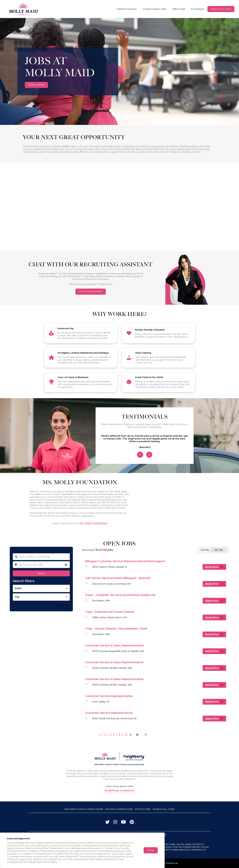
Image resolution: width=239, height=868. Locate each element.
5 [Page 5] (111, 734)
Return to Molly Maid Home (84, 809)
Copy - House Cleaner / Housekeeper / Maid (116, 629)
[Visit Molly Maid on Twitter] (107, 823)
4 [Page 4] (108, 734)
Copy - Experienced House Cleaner (110, 612)
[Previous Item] (140, 455)
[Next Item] (149, 455)
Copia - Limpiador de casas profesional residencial (120, 595)
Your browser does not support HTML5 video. (120, 71)
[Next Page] (131, 735)
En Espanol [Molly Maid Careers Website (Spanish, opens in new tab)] (198, 9)
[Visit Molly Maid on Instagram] (115, 823)
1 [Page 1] (99, 734)
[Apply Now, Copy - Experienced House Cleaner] (214, 617)
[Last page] (137, 735)
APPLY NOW (36, 85)
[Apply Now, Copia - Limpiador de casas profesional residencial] (214, 601)
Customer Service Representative (109, 696)
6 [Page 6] (114, 734)
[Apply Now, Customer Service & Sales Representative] (214, 651)
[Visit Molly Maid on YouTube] (123, 823)
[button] (66, 565)
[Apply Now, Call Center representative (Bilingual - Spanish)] (214, 584)
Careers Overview (127, 9)
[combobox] (41, 565)
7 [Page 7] (117, 734)
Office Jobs (179, 9)
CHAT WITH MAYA (91, 292)
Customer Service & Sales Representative (114, 645)
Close (151, 850)
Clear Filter (63, 605)
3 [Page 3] (105, 734)
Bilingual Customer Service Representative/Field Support (125, 561)
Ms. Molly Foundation (94, 523)
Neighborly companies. (120, 790)
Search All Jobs (221, 9)
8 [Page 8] (120, 734)
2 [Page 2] (102, 734)
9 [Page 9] (123, 734)
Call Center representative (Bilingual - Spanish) (118, 578)
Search (41, 573)
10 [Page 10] (126, 734)
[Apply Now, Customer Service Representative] (214, 702)
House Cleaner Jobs (154, 9)
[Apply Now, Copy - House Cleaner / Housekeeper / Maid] (214, 634)
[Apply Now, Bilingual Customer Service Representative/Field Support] (214, 567)
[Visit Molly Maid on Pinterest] (132, 823)
